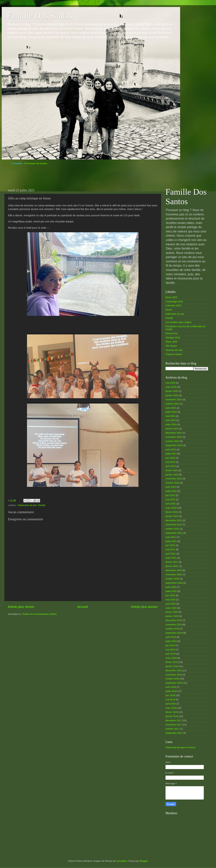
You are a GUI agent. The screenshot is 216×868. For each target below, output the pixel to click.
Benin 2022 (171, 297)
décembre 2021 (174, 520)
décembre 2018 (174, 670)
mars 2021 (171, 558)
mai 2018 (170, 700)
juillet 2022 (171, 491)
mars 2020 (171, 608)
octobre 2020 (172, 579)
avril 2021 (171, 554)
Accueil (82, 607)
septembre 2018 (174, 683)
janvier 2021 (172, 566)
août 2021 (171, 537)
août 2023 (171, 449)
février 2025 (172, 391)
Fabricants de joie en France (180, 747)
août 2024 (171, 408)
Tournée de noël (174, 350)
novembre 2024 (174, 400)
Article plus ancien (144, 607)
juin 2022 (170, 495)
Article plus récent (21, 607)
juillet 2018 (171, 691)
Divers (169, 310)
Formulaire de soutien (36, 163)
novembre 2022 (174, 479)
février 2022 (172, 512)
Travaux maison (174, 354)
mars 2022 (171, 508)
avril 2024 (171, 420)
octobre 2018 (172, 679)
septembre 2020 (174, 583)
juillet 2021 (171, 541)
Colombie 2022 (173, 305)
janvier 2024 (172, 429)
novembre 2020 (174, 575)
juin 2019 (170, 645)
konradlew (122, 861)
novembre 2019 (174, 624)
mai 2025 (170, 383)
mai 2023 (170, 462)
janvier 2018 (172, 716)
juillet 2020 (171, 591)
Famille (42, 505)
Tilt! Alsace (171, 346)
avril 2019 (171, 654)
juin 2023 (170, 458)
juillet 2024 (171, 412)
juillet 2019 (171, 641)
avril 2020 (171, 604)
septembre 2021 (174, 533)
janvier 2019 (172, 666)
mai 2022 (170, 499)
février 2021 (172, 562)
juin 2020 (170, 595)
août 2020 (171, 587)
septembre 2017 (174, 733)
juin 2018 (170, 695)
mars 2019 (171, 658)
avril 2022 (171, 504)
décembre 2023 (174, 433)
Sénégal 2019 (173, 338)
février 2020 (172, 612)
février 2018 (172, 712)
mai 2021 (170, 549)
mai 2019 (170, 650)
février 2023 (172, 470)
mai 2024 (170, 416)
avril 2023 (171, 466)
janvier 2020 (172, 616)
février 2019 (172, 662)
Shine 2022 (171, 342)
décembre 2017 (174, 720)
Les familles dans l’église (178, 322)
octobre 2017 (172, 729)
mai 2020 (170, 600)
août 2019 (171, 637)
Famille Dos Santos (40, 16)
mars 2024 (171, 424)
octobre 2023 (172, 441)
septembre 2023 (174, 445)
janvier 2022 (172, 516)
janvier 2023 (172, 475)
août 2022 (171, 487)
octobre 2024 (172, 404)
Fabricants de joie (27, 505)
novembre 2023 (174, 437)
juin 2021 (170, 545)
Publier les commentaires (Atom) (40, 614)
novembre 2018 (174, 675)
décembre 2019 (174, 620)
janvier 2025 (172, 395)
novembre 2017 (174, 725)
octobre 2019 (172, 629)
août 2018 (171, 687)
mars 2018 (171, 708)
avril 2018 (171, 704)
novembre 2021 (174, 525)
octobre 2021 (172, 529)
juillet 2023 (171, 454)
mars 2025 (171, 387)
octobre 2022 (172, 483)
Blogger (144, 861)
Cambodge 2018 (174, 301)
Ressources (172, 333)
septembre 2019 (174, 633)
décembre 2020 (174, 570)
